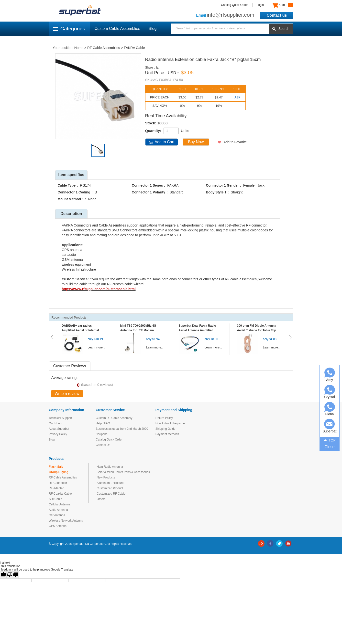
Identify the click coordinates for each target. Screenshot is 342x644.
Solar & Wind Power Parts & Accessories (123, 472)
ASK (237, 97)
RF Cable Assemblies (104, 48)
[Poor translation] (13, 575)
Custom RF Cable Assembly (114, 418)
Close (330, 447)
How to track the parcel (171, 423)
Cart (283, 5)
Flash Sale (56, 467)
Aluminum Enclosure (110, 483)
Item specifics (71, 175)
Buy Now (196, 142)
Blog (153, 29)
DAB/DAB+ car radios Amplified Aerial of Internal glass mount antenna (80, 330)
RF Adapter (56, 488)
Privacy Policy (58, 434)
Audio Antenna (58, 510)
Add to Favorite (235, 142)
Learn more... (96, 347)
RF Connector (58, 483)
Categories (69, 29)
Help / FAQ (103, 423)
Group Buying (59, 472)
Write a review (67, 394)
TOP (330, 440)
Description (71, 214)
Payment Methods (167, 434)
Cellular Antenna (60, 504)
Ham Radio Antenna (110, 467)
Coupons (102, 434)
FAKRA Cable (134, 48)
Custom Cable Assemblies (117, 29)
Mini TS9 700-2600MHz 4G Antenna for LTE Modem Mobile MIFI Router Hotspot (139, 330)
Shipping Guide (165, 429)
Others (101, 499)
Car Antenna (57, 515)
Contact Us (103, 445)
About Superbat (59, 429)
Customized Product (110, 488)
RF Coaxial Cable (60, 494)
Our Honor (56, 423)
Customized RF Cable (111, 494)
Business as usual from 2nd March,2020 (122, 429)
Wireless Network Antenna (66, 521)
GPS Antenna (58, 526)
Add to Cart (165, 142)
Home (79, 48)
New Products (106, 477)
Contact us (277, 15)
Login (260, 5)
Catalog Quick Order (234, 5)
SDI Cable (56, 499)
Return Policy (164, 418)
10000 (163, 123)
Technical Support (61, 418)
